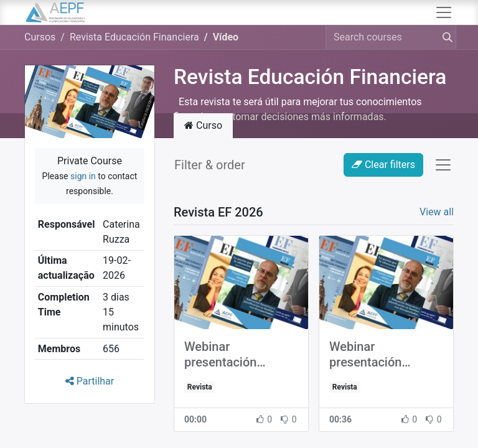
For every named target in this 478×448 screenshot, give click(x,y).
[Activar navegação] (443, 165)
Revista (200, 387)
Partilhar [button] (90, 381)
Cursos (40, 37)
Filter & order (210, 165)
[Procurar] (445, 37)
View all (437, 212)
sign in (83, 176)
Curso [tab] (203, 125)
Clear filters (383, 165)
